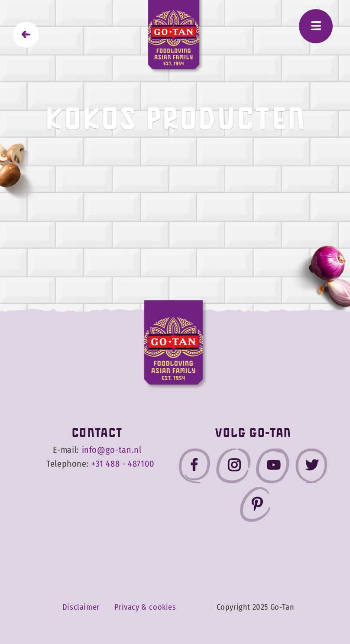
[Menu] (316, 26)
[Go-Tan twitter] (311, 468)
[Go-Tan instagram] (233, 468)
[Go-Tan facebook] (194, 468)
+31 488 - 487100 (123, 464)
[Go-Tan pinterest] (255, 506)
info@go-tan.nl (112, 450)
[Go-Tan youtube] (272, 468)
